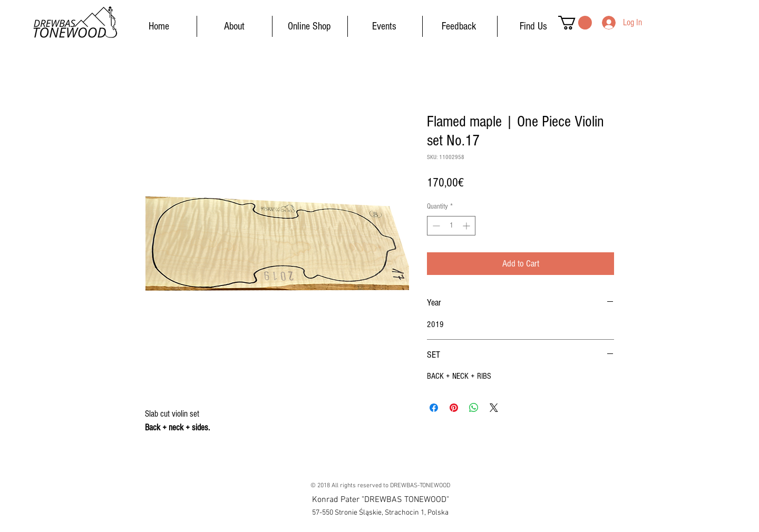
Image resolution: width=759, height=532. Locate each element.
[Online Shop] (309, 26)
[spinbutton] (451, 226)
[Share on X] (494, 408)
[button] (575, 23)
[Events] (384, 26)
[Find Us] (533, 26)
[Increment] (467, 226)
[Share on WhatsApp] (474, 408)
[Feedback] (459, 26)
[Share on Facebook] (434, 408)
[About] (234, 26)
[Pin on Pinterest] (454, 408)
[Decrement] (435, 226)
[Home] (159, 26)
